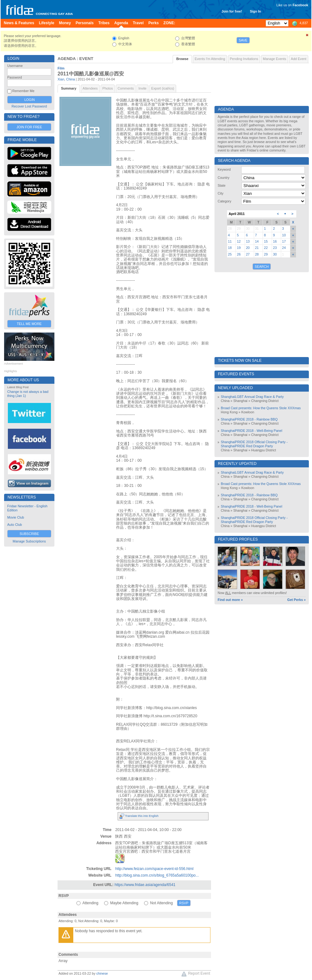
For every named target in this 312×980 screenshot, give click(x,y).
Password (15, 77)
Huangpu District (264, 450)
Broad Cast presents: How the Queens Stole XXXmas (261, 408)
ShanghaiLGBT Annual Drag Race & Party (252, 397)
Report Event (196, 974)
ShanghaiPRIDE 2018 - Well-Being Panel (251, 431)
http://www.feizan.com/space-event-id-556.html (154, 869)
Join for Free (29, 127)
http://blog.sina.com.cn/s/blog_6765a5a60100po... (157, 875)
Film (61, 68)
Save (243, 40)
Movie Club (16, 517)
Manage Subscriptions (29, 541)
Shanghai (240, 401)
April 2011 (237, 214)
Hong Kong (229, 412)
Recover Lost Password (29, 106)
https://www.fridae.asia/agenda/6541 (145, 885)
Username (15, 66)
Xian (61, 79)
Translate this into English (139, 816)
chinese (102, 973)
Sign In (255, 11)
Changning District (265, 401)
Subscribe (29, 534)
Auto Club (15, 525)
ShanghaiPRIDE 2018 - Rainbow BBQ (249, 419)
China (70, 79)
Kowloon (248, 412)
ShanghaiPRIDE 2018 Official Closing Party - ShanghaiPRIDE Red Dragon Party (254, 444)
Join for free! (232, 11)
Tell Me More (29, 324)
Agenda (67, 59)
